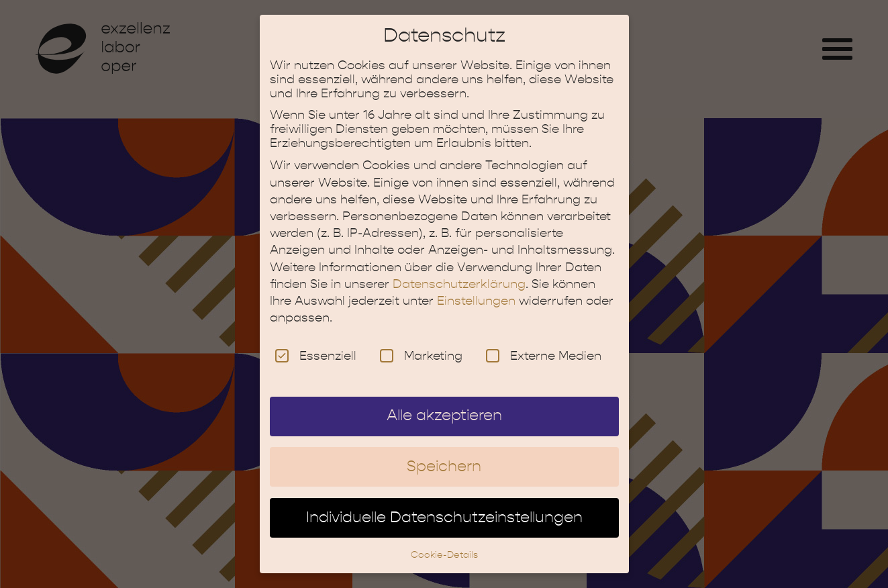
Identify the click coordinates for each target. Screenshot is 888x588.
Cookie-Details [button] (444, 543)
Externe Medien (544, 345)
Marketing (421, 345)
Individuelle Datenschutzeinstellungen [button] (444, 506)
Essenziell (316, 345)
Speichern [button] (444, 455)
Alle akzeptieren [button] (444, 405)
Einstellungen (476, 290)
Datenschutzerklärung (459, 273)
